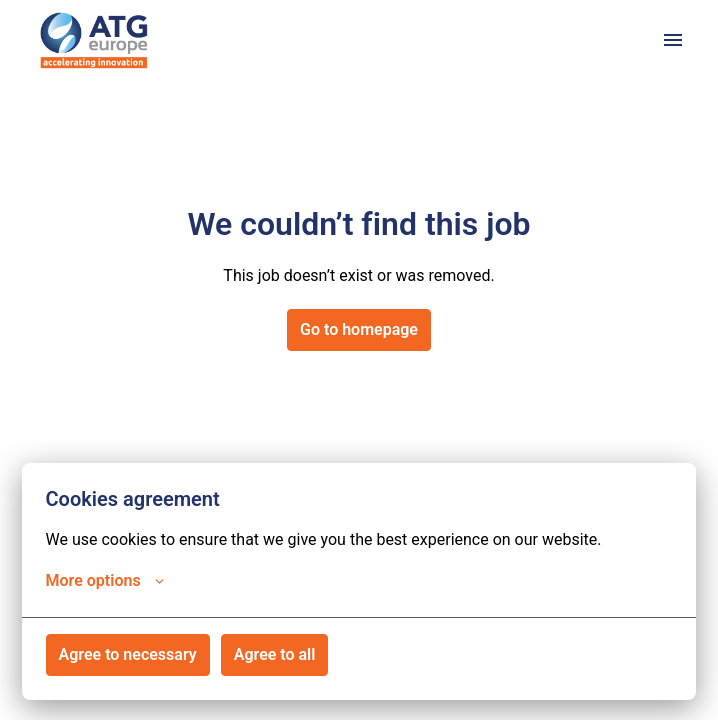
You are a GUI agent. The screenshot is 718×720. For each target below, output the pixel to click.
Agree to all (275, 654)
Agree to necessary (128, 654)
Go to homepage (359, 329)
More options (105, 581)
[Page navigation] (673, 40)
